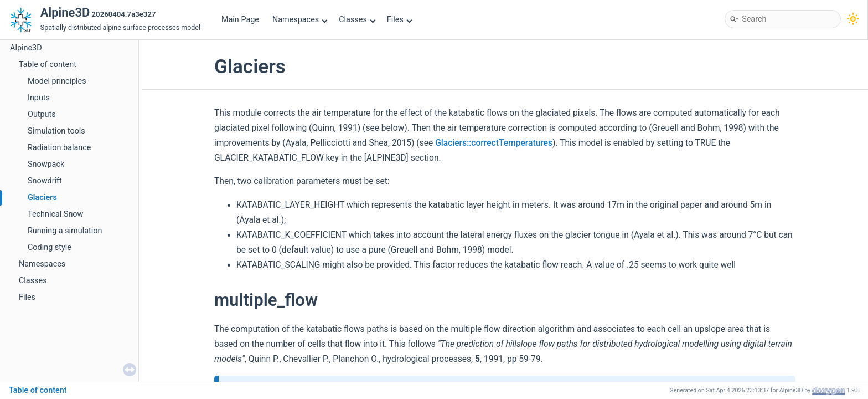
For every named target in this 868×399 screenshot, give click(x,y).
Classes (357, 20)
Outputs (42, 114)
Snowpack (46, 164)
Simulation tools (56, 131)
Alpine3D (26, 48)
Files (399, 20)
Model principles (57, 81)
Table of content (48, 65)
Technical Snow (55, 214)
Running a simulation (65, 231)
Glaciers (42, 198)
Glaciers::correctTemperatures (494, 143)
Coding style (50, 247)
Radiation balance (59, 148)
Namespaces (300, 20)
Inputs (39, 98)
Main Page (240, 20)
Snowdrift (45, 181)
